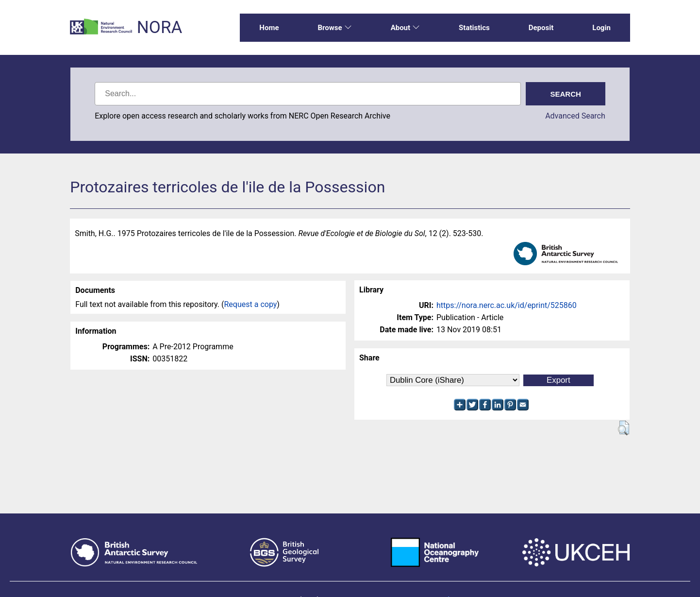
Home (269, 28)
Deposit (541, 28)
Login (601, 28)
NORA (159, 27)
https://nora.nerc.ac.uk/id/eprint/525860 (507, 305)
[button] (624, 428)
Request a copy (251, 304)
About (405, 28)
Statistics (474, 28)
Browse (334, 28)
